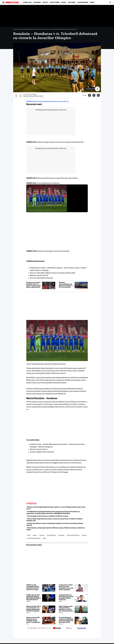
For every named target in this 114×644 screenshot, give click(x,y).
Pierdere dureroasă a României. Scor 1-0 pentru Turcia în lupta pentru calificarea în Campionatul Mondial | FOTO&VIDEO (34, 285)
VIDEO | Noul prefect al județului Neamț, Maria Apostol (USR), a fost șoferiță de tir (34, 597)
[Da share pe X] (94, 95)
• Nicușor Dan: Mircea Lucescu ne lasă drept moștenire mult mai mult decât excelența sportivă (55, 524)
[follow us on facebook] (82, 628)
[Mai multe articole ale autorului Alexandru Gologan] (16, 95)
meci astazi (61, 535)
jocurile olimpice (51, 535)
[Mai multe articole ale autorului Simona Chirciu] (21, 95)
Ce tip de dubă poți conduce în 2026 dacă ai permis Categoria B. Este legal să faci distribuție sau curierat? (66, 620)
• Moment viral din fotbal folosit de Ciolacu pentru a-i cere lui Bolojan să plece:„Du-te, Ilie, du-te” (56, 508)
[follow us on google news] (32, 628)
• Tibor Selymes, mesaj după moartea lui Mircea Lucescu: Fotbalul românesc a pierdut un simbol (56, 529)
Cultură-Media (83, 2)
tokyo (44, 538)
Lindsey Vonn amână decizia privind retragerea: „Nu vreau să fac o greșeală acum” (66, 587)
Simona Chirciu (39, 96)
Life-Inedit (72, 2)
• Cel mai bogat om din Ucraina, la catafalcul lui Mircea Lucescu (47, 516)
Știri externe (55, 2)
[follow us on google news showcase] (45, 628)
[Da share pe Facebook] (90, 95)
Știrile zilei (27, 2)
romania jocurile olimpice (34, 538)
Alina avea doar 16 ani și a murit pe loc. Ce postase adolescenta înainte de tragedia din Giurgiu (33, 609)
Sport (92, 2)
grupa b (35, 535)
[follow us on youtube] (57, 628)
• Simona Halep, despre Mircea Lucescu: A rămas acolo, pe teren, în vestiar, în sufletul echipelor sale (54, 520)
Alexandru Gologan (29, 96)
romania (84, 535)
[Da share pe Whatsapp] (98, 95)
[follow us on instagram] (69, 628)
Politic (45, 2)
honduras (42, 535)
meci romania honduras (73, 535)
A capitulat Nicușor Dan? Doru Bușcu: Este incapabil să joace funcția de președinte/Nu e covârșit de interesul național (66, 597)
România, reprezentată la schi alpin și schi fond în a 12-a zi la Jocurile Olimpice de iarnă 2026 (66, 285)
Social (64, 2)
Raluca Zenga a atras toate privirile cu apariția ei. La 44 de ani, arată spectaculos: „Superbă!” (66, 609)
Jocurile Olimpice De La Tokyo (29, 29)
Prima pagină (17, 29)
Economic (37, 2)
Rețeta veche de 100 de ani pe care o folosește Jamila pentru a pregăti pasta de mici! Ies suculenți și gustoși (34, 620)
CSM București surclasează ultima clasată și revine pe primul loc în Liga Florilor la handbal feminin (33, 587)
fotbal (29, 535)
